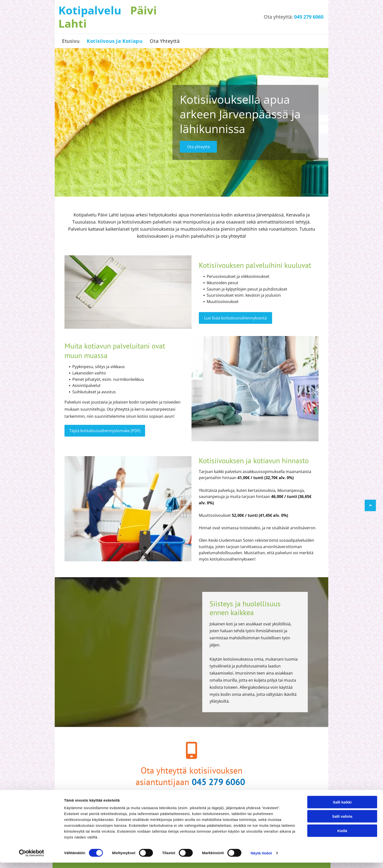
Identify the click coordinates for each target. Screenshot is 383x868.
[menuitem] (71, 41)
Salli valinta (342, 822)
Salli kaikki (342, 807)
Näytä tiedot (261, 858)
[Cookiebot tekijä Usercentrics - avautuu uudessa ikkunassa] (32, 858)
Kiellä (342, 836)
